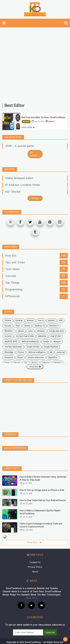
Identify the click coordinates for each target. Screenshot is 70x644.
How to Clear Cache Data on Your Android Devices (43, 494)
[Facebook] (20, 222)
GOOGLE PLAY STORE (25, 336)
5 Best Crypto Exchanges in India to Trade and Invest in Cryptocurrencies (41, 519)
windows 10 (40, 326)
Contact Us (22, 642)
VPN (61, 320)
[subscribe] (28, 626)
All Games (34, 154)
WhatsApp (9, 352)
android (30, 320)
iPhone (20, 358)
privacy (35, 363)
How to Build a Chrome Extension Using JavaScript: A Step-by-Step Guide (43, 472)
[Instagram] (60, 222)
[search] (66, 23)
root (18, 326)
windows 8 (54, 326)
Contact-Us (35, 556)
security (8, 326)
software (46, 363)
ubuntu (27, 326)
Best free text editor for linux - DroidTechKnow (43, 117)
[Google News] (10, 222)
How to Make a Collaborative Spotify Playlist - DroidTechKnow (41, 505)
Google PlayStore (51, 347)
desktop (19, 320)
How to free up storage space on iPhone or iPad (42, 484)
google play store (57, 331)
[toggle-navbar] (4, 23)
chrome (8, 320)
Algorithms (53, 358)
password (9, 358)
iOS (26, 363)
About (35, 565)
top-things (26, 122)
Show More (35, 367)
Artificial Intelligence (30, 342)
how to (41, 320)
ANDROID (42, 336)
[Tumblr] (35, 232)
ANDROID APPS (11, 342)
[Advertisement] (35, 64)
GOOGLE (8, 336)
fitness (21, 352)
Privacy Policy (35, 560)
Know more (32, 591)
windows (58, 363)
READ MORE (28, 127)
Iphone (21, 331)
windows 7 (9, 331)
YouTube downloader (13, 347)
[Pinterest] (50, 222)
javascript (61, 352)
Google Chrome (33, 347)
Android (51, 320)
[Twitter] (30, 222)
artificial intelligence (37, 352)
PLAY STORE (56, 336)
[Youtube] (40, 222)
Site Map (49, 642)
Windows (41, 331)
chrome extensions (36, 358)
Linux (31, 331)
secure (17, 363)
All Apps (35, 198)
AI (51, 352)
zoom (7, 363)
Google (46, 342)
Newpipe (57, 342)
